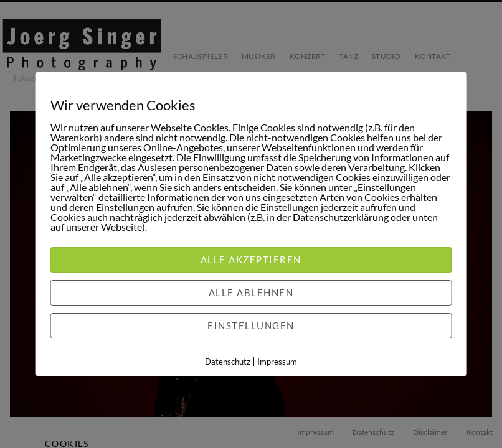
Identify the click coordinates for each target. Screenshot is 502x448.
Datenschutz (228, 362)
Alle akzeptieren (251, 259)
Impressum (277, 362)
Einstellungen (251, 325)
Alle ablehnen (251, 292)
